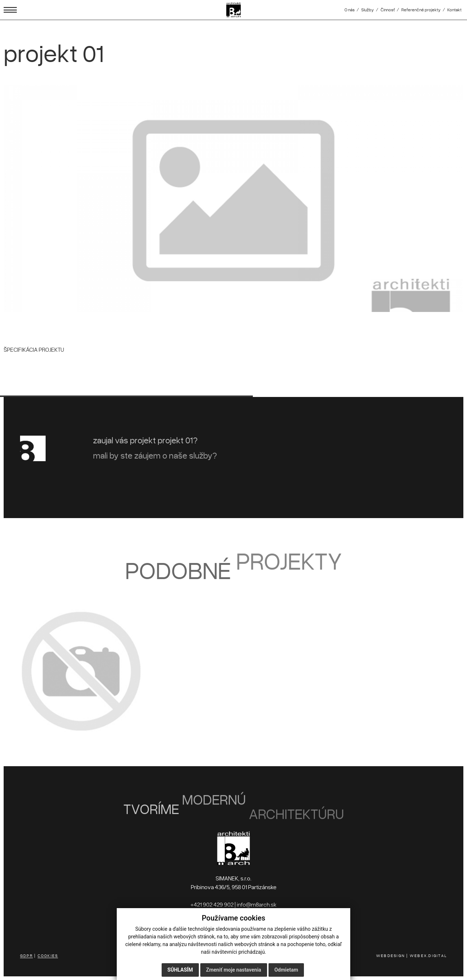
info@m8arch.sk (257, 904)
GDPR (26, 955)
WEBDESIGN (391, 955)
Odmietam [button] (286, 970)
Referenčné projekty (421, 10)
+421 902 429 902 (212, 904)
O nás (350, 10)
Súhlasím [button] (180, 970)
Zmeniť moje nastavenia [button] (234, 970)
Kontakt (454, 10)
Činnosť (388, 10)
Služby (368, 10)
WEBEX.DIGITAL (428, 955)
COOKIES (48, 955)
